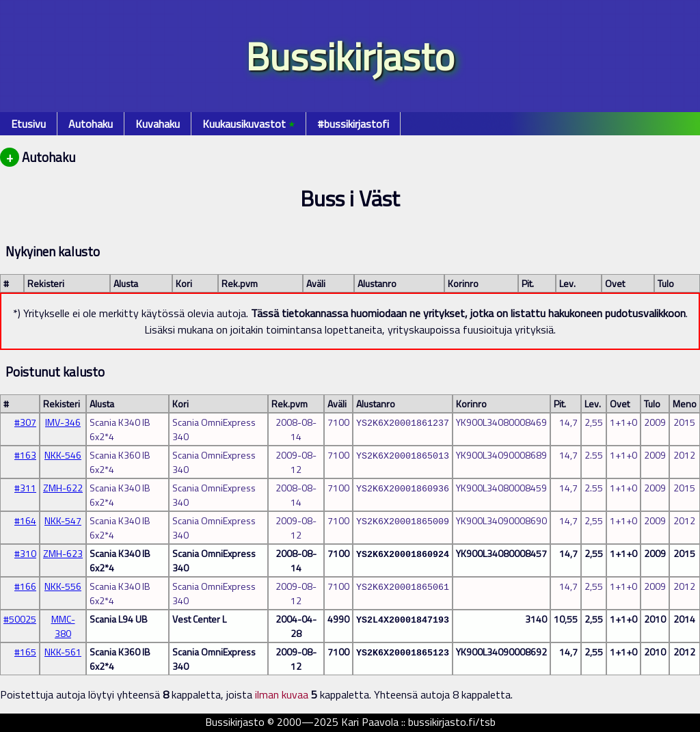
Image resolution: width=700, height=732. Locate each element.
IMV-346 (63, 422)
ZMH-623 (63, 553)
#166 (25, 586)
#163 (25, 455)
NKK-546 (63, 455)
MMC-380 (63, 626)
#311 (25, 488)
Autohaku (91, 124)
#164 (25, 520)
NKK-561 (63, 652)
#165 (25, 652)
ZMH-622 (63, 488)
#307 (25, 422)
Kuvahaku (158, 124)
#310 (25, 553)
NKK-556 (63, 586)
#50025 (20, 619)
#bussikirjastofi (353, 124)
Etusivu (28, 124)
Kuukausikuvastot (248, 124)
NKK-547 (63, 520)
